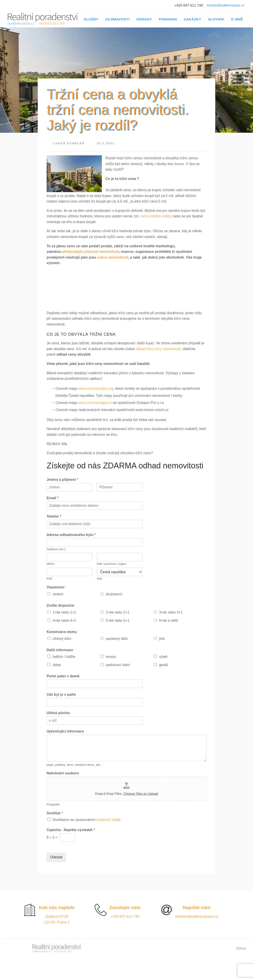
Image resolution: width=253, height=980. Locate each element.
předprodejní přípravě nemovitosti (91, 252)
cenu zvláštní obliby (156, 216)
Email (52, 498)
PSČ (50, 579)
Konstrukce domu (62, 632)
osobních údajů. (109, 820)
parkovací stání (118, 665)
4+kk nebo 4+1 (64, 621)
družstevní (114, 594)
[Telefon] (95, 524)
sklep (57, 665)
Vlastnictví (55, 587)
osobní (58, 594)
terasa (111, 657)
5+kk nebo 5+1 (118, 621)
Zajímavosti (118, 19)
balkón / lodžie (64, 657)
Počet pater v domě (63, 676)
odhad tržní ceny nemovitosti (158, 349)
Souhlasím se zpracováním (87, 820)
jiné (162, 639)
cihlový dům (62, 639)
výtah (163, 657)
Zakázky (193, 19)
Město (50, 564)
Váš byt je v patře (61, 695)
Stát (99, 579)
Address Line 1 (56, 549)
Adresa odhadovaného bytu (71, 535)
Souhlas (55, 813)
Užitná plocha (58, 713)
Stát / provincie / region (112, 564)
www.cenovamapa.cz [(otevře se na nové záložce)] (95, 403)
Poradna (168, 19)
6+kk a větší (169, 621)
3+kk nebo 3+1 (171, 612)
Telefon (54, 516)
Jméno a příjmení (62, 480)
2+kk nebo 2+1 (118, 612)
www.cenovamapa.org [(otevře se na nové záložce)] (96, 389)
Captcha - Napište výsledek (71, 830)
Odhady (144, 19)
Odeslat (56, 857)
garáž (164, 665)
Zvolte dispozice (60, 605)
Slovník (216, 19)
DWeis (241, 948)
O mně (237, 19)
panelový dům (117, 639)
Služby (91, 19)
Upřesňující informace (65, 731)
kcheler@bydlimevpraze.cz (226, 5)
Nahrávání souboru (63, 773)
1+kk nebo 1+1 (64, 612)
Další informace (60, 650)
